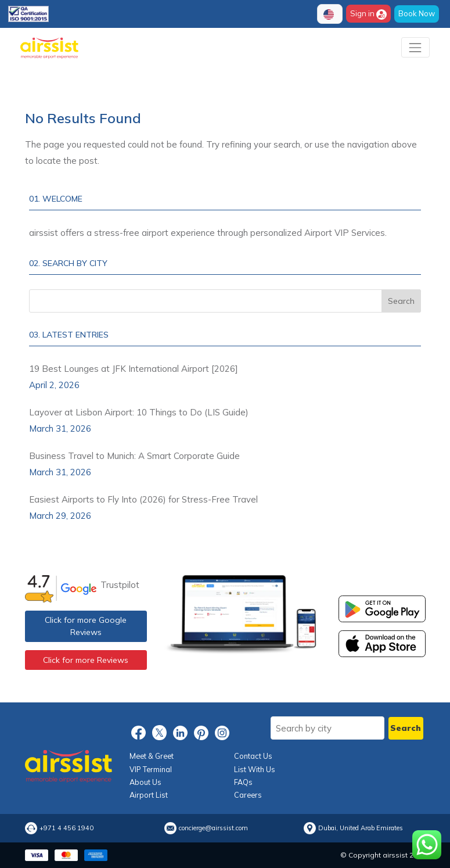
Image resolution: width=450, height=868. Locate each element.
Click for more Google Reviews (86, 626)
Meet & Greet (152, 756)
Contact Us (253, 756)
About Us (145, 782)
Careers (248, 795)
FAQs (243, 782)
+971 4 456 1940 (66, 828)
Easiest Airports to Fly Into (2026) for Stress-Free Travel (143, 499)
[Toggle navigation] (415, 47)
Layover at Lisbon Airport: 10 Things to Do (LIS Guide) (139, 412)
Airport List (149, 795)
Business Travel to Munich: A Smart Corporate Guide (134, 456)
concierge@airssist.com (213, 828)
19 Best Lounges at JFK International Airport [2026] (134, 369)
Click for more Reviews (86, 660)
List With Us (255, 769)
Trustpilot (120, 585)
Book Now (417, 13)
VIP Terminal (151, 769)
